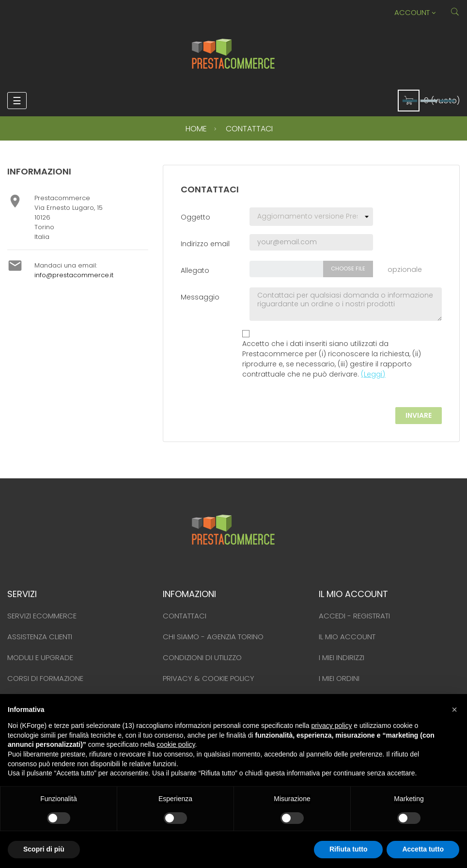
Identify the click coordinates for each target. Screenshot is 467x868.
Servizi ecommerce (42, 616)
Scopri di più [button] (44, 849)
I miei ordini (339, 678)
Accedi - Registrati (354, 616)
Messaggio (200, 297)
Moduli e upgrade (40, 657)
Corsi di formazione (45, 678)
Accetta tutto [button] (423, 849)
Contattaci (185, 616)
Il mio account (347, 637)
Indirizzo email (205, 244)
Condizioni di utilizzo (202, 657)
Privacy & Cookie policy (209, 678)
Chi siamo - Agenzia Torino (213, 637)
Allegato (195, 270)
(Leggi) (373, 374)
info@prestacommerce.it (74, 275)
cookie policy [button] (176, 744)
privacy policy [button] (331, 726)
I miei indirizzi (342, 657)
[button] (454, 710)
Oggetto (195, 217)
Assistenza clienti (40, 637)
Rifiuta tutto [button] (349, 849)
